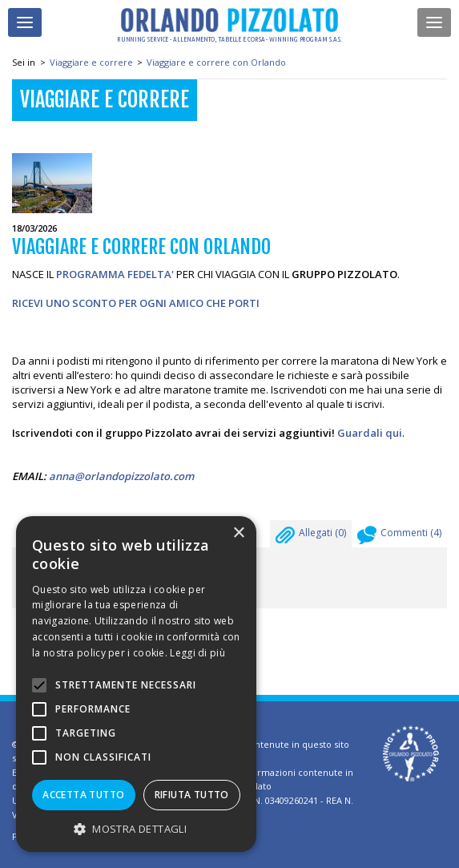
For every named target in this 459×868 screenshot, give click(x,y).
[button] (136, 828)
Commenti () (399, 537)
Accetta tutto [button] (83, 795)
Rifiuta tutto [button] (192, 795)
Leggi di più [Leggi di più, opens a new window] (197, 653)
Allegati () (311, 537)
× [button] (238, 533)
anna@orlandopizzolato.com (121, 476)
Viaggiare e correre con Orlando (216, 62)
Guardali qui (370, 433)
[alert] (136, 684)
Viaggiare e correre (91, 62)
